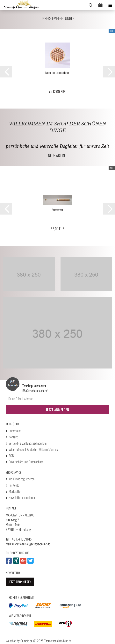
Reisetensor (57, 210)
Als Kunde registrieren (22, 479)
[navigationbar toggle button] (110, 5)
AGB (11, 455)
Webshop (11, 641)
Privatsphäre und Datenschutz (26, 462)
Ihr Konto (14, 485)
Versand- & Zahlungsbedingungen (28, 443)
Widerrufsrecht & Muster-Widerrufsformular (34, 449)
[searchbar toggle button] (91, 5)
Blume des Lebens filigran (57, 73)
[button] (6, 72)
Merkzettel (15, 491)
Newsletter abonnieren (22, 497)
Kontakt (13, 437)
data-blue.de (64, 641)
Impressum (15, 431)
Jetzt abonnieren (20, 582)
